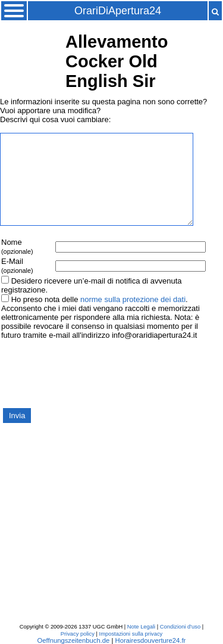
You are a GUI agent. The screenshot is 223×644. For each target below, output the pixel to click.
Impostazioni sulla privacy (131, 634)
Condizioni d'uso (180, 627)
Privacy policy (78, 634)
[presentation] (90, 373)
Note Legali (141, 627)
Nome (17, 246)
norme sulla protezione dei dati (133, 299)
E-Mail (17, 265)
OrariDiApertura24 (118, 11)
